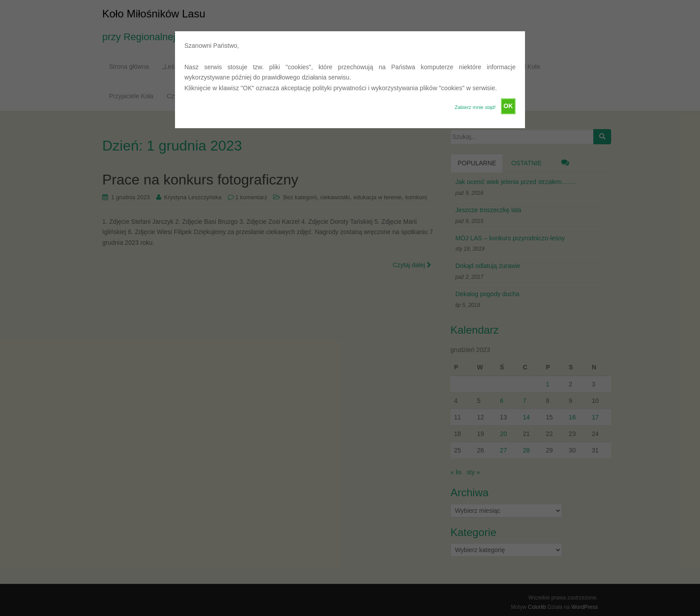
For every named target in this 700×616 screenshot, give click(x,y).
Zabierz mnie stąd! (475, 107)
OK (508, 106)
